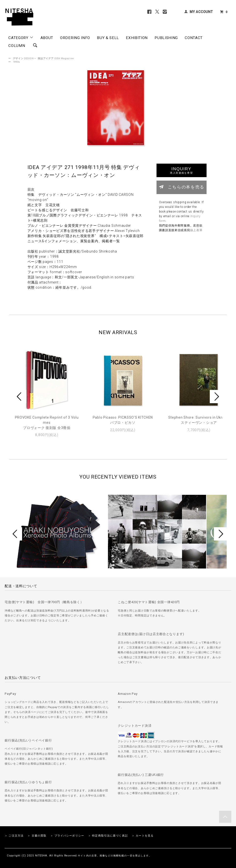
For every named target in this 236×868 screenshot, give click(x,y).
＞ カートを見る (143, 836)
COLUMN (17, 46)
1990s (17, 62)
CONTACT (194, 38)
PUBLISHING (166, 38)
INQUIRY (181, 170)
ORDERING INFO (75, 38)
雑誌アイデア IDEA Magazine (56, 58)
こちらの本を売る (181, 187)
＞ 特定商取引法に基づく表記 (108, 836)
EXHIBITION (137, 38)
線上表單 (196, 230)
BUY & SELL (108, 38)
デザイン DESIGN (23, 58)
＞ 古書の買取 (37, 836)
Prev (20, 397)
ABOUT (47, 38)
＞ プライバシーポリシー (67, 836)
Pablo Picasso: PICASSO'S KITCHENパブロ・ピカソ (123, 420)
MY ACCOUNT (201, 12)
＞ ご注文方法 (14, 836)
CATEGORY (21, 38)
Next (216, 397)
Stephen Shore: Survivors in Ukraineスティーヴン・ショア (199, 420)
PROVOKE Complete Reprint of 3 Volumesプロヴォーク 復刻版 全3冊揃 (47, 423)
